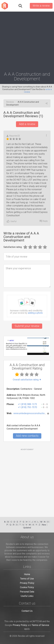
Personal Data (27, 592)
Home (27, 574)
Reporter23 (13, 136)
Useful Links (27, 596)
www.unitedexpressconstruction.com (32, 413)
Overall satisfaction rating (27, 380)
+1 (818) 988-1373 (28, 404)
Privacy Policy (27, 583)
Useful (11, 221)
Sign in (26, 6)
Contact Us (27, 611)
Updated (27, 528)
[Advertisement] (27, 40)
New (44, 525)
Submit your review (27, 326)
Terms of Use (27, 579)
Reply (44, 221)
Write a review (41, 6)
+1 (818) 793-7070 (28, 407)
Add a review (27, 124)
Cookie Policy (27, 587)
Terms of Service (40, 625)
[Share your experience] (27, 276)
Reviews (10, 102)
